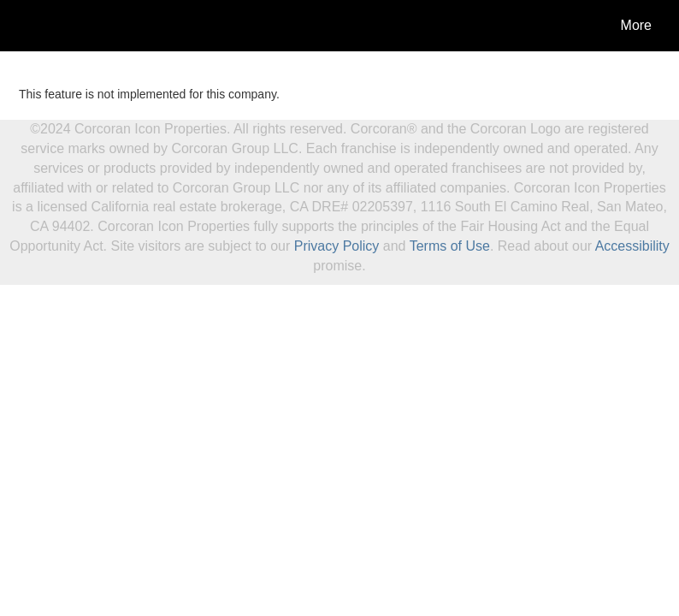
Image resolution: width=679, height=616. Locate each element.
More (636, 25)
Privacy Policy (337, 246)
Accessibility (632, 246)
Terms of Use (450, 246)
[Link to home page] (28, 26)
